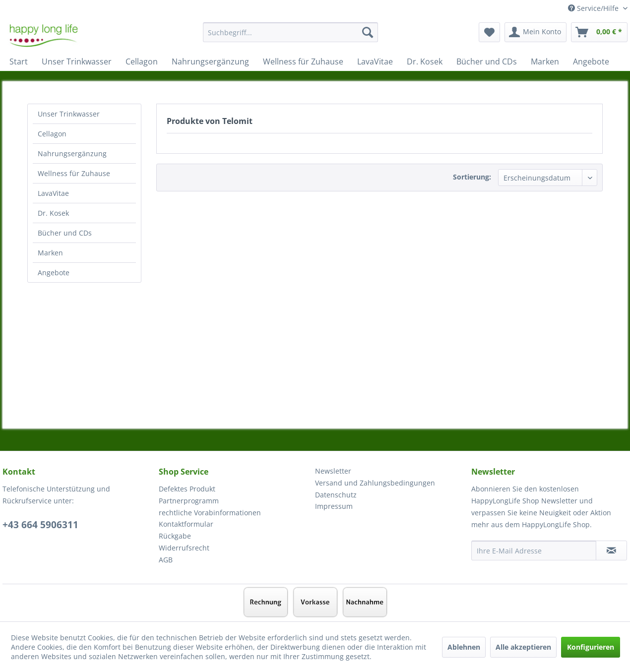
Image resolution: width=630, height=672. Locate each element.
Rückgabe (175, 536)
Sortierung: (472, 177)
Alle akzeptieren (523, 647)
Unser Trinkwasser (69, 114)
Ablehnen (464, 647)
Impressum (334, 506)
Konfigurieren (591, 647)
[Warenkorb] (599, 32)
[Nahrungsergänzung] (210, 61)
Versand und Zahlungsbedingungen (375, 483)
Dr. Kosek (53, 213)
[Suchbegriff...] (290, 32)
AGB (166, 560)
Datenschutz (336, 495)
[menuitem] (290, 37)
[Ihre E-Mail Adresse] (534, 550)
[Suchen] (368, 32)
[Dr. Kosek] (425, 61)
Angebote (54, 273)
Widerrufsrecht (184, 548)
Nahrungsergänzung (72, 153)
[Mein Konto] (535, 32)
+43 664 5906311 (40, 525)
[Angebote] (591, 61)
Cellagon (52, 134)
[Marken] (545, 61)
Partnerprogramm (189, 501)
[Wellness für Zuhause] (303, 61)
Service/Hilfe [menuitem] (594, 8)
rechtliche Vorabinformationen (210, 513)
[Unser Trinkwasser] (77, 61)
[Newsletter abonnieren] (611, 550)
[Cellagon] (142, 61)
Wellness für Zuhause (74, 173)
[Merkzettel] (489, 32)
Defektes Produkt (187, 489)
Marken (50, 253)
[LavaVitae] (375, 61)
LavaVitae (53, 193)
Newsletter (333, 471)
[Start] (19, 61)
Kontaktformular (186, 524)
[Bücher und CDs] (487, 61)
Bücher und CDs (65, 233)
